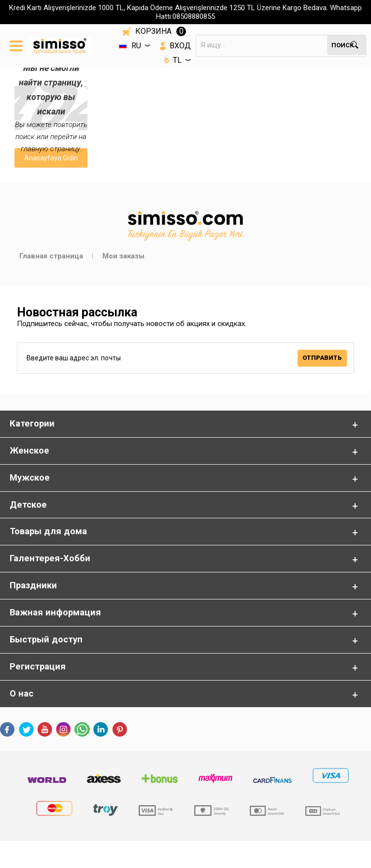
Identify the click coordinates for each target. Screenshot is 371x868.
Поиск (342, 45)
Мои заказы (123, 256)
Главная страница (51, 256)
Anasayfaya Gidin (51, 158)
